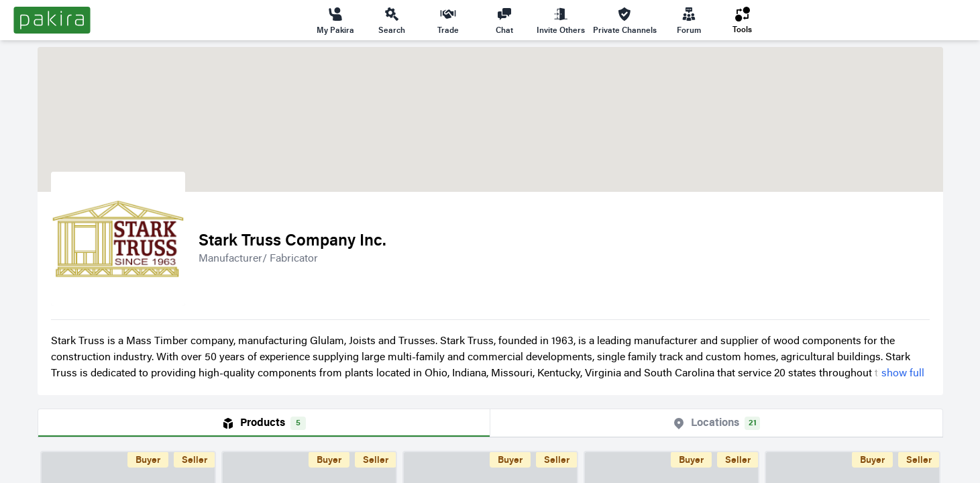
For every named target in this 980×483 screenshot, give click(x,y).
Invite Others (561, 20)
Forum (689, 20)
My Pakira (335, 20)
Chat (504, 20)
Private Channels (625, 20)
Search (392, 20)
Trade (448, 20)
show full (903, 374)
